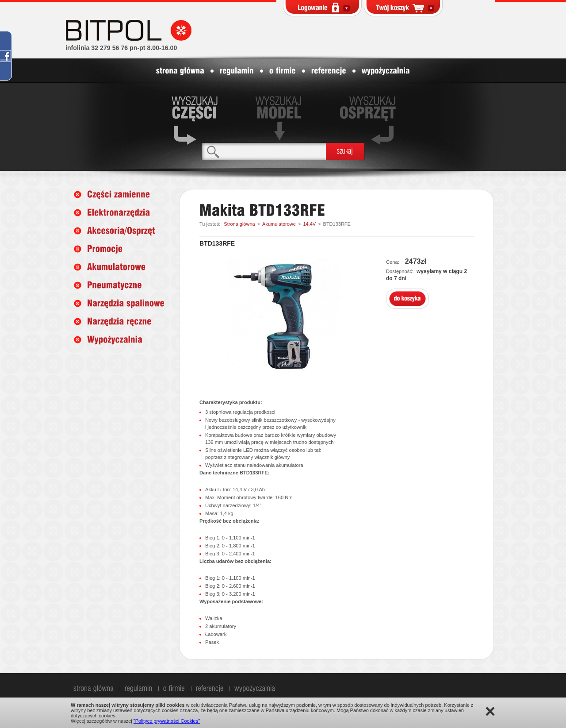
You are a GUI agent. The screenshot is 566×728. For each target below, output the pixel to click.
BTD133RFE (337, 224)
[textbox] (264, 151)
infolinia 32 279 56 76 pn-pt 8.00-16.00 (121, 48)
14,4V (309, 224)
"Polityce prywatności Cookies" (167, 721)
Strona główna (239, 224)
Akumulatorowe (279, 224)
